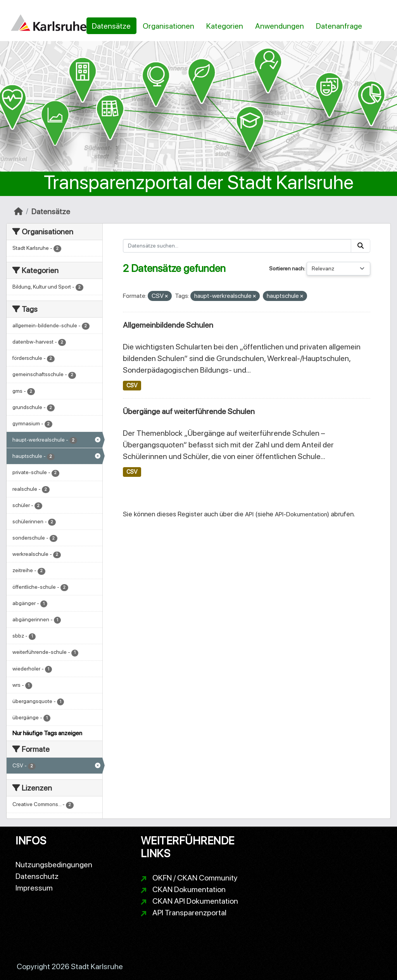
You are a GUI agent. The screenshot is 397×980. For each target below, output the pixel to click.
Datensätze (111, 26)
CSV (132, 385)
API (249, 514)
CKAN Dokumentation (189, 889)
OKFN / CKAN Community (195, 878)
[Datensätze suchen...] (237, 246)
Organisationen (168, 26)
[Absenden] (361, 246)
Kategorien (225, 26)
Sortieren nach (287, 268)
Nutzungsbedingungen (54, 865)
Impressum (34, 888)
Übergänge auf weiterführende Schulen (189, 411)
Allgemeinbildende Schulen (168, 325)
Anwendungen (280, 26)
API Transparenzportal (189, 913)
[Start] (18, 211)
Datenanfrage (339, 26)
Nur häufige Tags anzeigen (47, 733)
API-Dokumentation (301, 514)
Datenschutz (37, 876)
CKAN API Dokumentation (195, 901)
